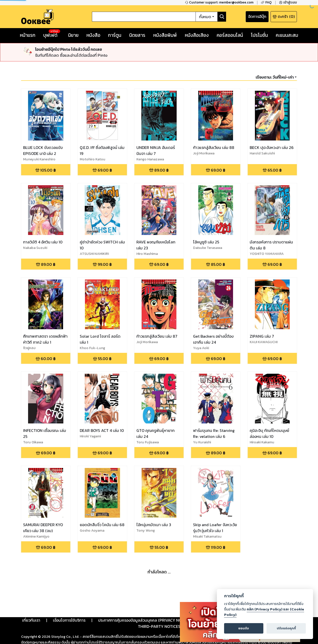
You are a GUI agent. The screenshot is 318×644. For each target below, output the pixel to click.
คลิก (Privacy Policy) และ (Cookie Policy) (264, 612)
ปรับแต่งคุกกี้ (286, 628)
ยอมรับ (244, 628)
